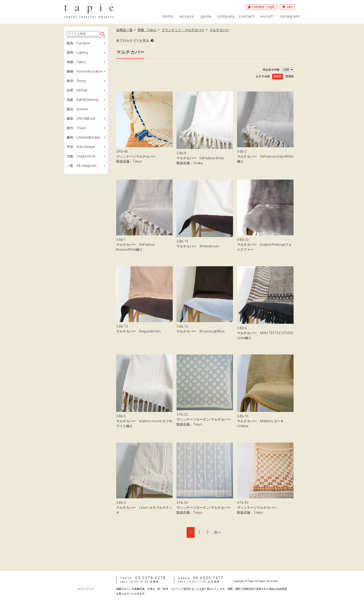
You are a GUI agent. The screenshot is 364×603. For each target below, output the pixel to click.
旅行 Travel (76, 128)
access (187, 16)
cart (289, 7)
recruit (267, 16)
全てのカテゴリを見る (133, 41)
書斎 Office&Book (81, 119)
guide (206, 16)
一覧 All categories (82, 166)
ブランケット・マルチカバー (183, 30)
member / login (263, 7)
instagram (290, 16)
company (226, 16)
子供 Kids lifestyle (81, 147)
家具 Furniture (78, 43)
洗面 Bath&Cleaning (82, 100)
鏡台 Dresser (77, 109)
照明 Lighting (77, 53)
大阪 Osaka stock (81, 156)
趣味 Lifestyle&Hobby (84, 137)
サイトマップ (86, 589)
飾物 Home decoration (85, 71)
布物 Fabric (76, 62)
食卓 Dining (76, 81)
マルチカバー (219, 30)
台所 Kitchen (77, 90)
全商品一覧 (124, 30)
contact (247, 16)
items (168, 16)
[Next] (218, 532)
